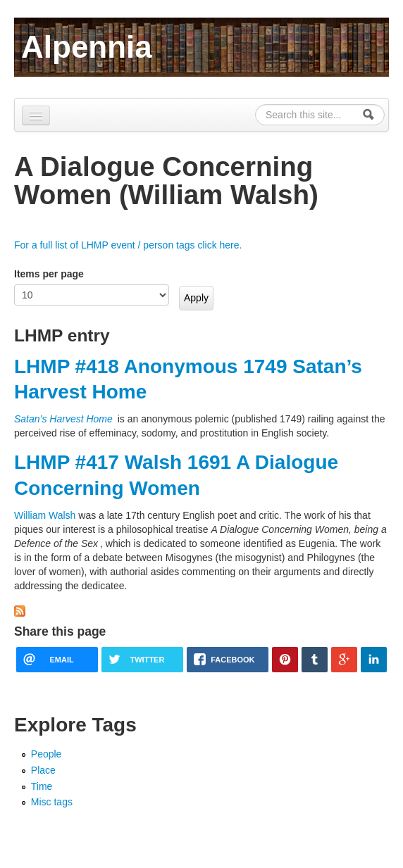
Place (43, 770)
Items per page (49, 274)
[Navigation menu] (36, 115)
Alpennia (87, 47)
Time (42, 786)
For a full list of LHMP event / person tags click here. (128, 245)
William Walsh (45, 515)
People (46, 754)
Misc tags (52, 802)
